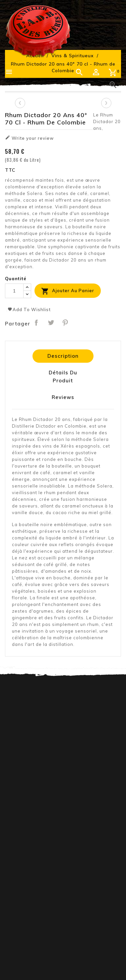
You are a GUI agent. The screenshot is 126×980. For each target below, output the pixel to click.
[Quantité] (14, 291)
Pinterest (65, 323)
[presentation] (20, 103)
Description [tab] (63, 356)
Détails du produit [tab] (63, 377)
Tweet (51, 323)
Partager (36, 323)
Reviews (63, 397)
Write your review (29, 138)
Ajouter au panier (68, 291)
